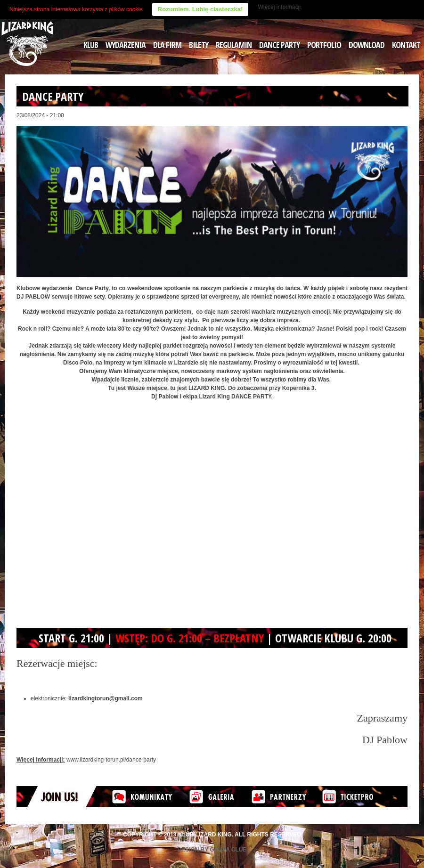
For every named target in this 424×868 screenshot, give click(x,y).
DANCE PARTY (279, 45)
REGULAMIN (234, 45)
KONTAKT (406, 45)
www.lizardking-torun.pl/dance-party (111, 760)
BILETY (199, 45)
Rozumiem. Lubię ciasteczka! (200, 9)
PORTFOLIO (324, 45)
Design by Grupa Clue (212, 850)
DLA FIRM (167, 45)
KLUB (91, 45)
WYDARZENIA (126, 45)
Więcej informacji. (280, 7)
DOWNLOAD (367, 45)
